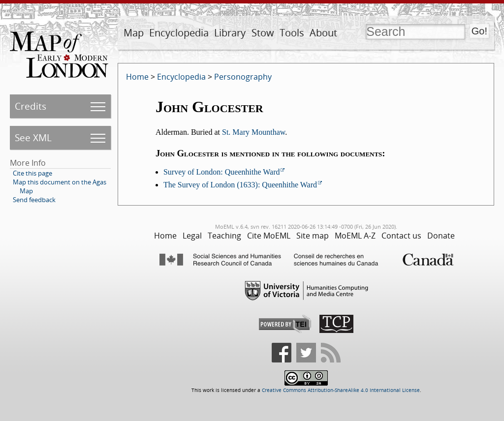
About (323, 33)
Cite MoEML (269, 236)
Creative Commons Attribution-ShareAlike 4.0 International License (341, 390)
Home (137, 77)
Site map (313, 236)
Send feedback (34, 200)
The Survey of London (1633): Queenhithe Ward (240, 185)
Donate (441, 236)
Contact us (401, 236)
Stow (263, 33)
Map (134, 33)
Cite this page (32, 173)
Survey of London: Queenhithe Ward (222, 172)
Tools (292, 33)
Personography (243, 77)
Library (230, 33)
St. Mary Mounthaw (253, 132)
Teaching (224, 236)
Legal (192, 236)
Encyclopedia (179, 33)
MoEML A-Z (355, 236)
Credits (31, 106)
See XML (33, 137)
